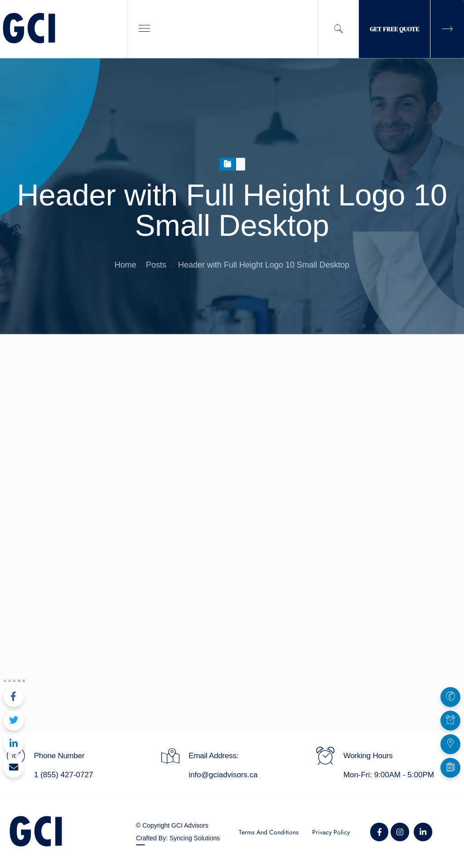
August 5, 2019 (61, 462)
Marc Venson (134, 462)
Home (126, 265)
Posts (156, 265)
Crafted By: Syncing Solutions (178, 838)
